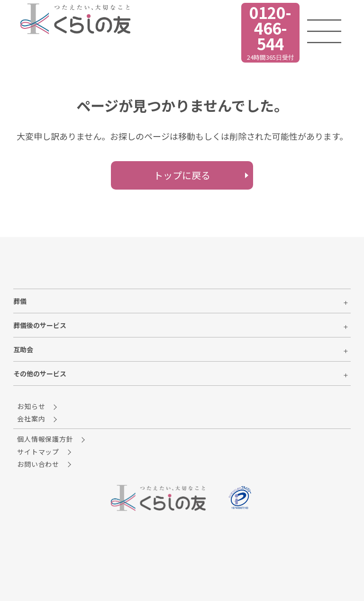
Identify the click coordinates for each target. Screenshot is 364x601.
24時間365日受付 (236, 32)
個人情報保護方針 (52, 439)
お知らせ (38, 406)
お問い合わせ (45, 464)
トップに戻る (182, 175)
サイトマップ (45, 452)
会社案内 (38, 419)
